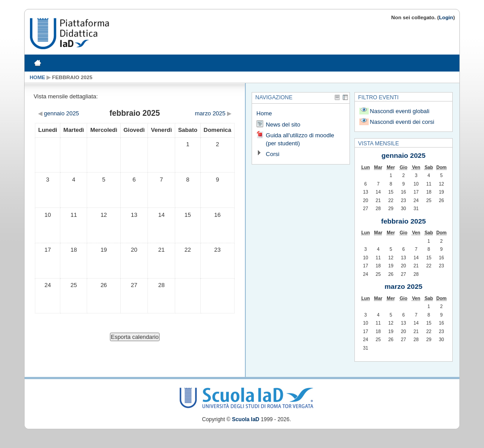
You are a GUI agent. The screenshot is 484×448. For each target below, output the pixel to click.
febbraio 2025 (72, 77)
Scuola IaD (246, 419)
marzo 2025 (404, 286)
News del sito (283, 125)
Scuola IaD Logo (246, 396)
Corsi (273, 154)
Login (446, 17)
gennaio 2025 (404, 155)
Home (37, 77)
